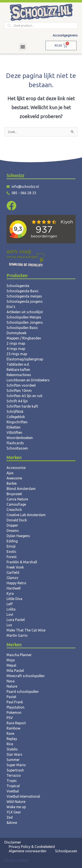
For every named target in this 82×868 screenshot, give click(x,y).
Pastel (11, 697)
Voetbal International (23, 796)
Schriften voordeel (21, 385)
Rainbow (13, 728)
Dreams (13, 531)
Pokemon (14, 712)
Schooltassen (17, 448)
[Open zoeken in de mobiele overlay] (41, 26)
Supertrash (15, 770)
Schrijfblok (15, 412)
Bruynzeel (14, 494)
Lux (9, 625)
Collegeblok (16, 417)
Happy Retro (16, 583)
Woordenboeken (20, 438)
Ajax (10, 473)
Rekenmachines (19, 375)
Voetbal (13, 791)
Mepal (11, 665)
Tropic (12, 781)
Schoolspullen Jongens (25, 322)
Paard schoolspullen (23, 692)
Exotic (11, 552)
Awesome (14, 478)
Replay (12, 739)
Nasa (11, 681)
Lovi (10, 614)
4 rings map (16, 349)
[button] (23, 47)
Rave (10, 733)
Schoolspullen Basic (22, 328)
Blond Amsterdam (21, 489)
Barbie (12, 483)
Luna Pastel (16, 620)
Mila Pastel (15, 671)
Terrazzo (14, 775)
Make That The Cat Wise (26, 630)
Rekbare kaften (18, 370)
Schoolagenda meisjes (24, 296)
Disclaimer (13, 842)
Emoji (11, 546)
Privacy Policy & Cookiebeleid (32, 847)
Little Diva (14, 599)
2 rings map (16, 343)
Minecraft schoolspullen (26, 676)
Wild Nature (16, 802)
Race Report (16, 723)
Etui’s (11, 307)
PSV (10, 718)
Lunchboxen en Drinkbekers (28, 380)
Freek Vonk (15, 567)
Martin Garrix (17, 635)
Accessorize (16, 468)
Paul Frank (15, 702)
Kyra (10, 593)
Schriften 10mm (19, 391)
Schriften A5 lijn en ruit (24, 396)
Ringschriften (17, 422)
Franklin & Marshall (22, 562)
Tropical (13, 786)
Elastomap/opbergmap (25, 359)
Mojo (11, 660)
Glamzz (12, 578)
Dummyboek (17, 333)
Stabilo (12, 749)
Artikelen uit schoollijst (25, 312)
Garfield (13, 572)
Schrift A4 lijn (17, 401)
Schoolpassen (66, 851)
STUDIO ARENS (17, 861)
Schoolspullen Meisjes (24, 317)
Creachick (14, 510)
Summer (13, 760)
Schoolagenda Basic (23, 291)
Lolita (11, 609)
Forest (12, 557)
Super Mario (16, 765)
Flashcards (15, 443)
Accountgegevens (65, 35)
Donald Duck (17, 520)
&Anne (12, 823)
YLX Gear (14, 812)
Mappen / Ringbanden (24, 338)
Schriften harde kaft (22, 406)
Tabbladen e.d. (18, 364)
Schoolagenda (18, 286)
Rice (10, 744)
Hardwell (14, 588)
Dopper (12, 525)
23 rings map (17, 354)
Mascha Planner (19, 655)
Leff (10, 604)
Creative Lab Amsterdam (26, 515)
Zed (10, 817)
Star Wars (14, 754)
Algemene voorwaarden (28, 851)
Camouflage (16, 504)
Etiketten (14, 427)
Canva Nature (17, 499)
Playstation (16, 707)
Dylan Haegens (18, 536)
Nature (12, 686)
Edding (12, 541)
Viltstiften (14, 432)
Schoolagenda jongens (25, 301)
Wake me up (16, 807)
